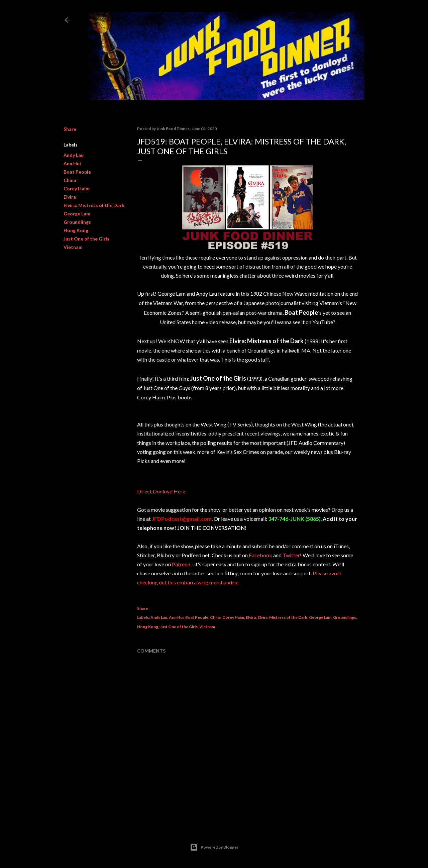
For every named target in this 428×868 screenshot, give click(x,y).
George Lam (77, 214)
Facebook (260, 555)
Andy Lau (74, 155)
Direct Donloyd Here (161, 491)
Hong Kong (76, 230)
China (70, 180)
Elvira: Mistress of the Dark (94, 205)
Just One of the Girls (86, 239)
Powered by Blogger (214, 847)
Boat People (77, 172)
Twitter (291, 555)
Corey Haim (77, 188)
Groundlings (77, 222)
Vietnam (73, 247)
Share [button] (70, 129)
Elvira (70, 197)
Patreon (181, 564)
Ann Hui (72, 163)
